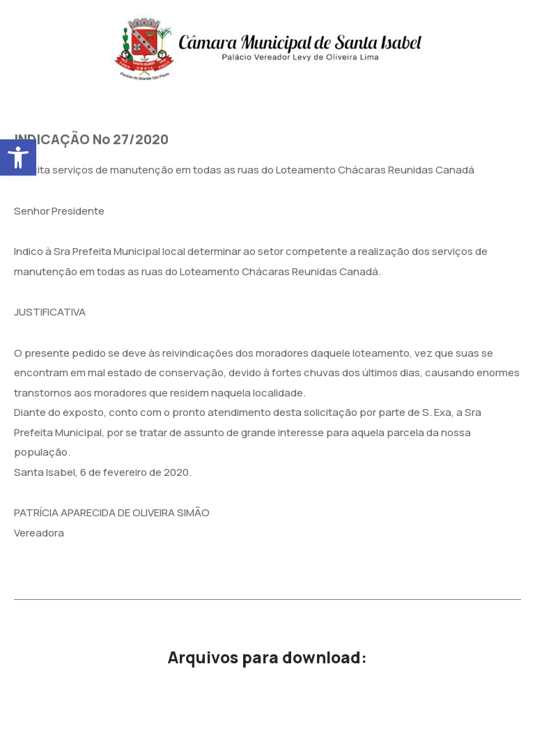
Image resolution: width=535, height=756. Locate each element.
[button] (18, 157)
